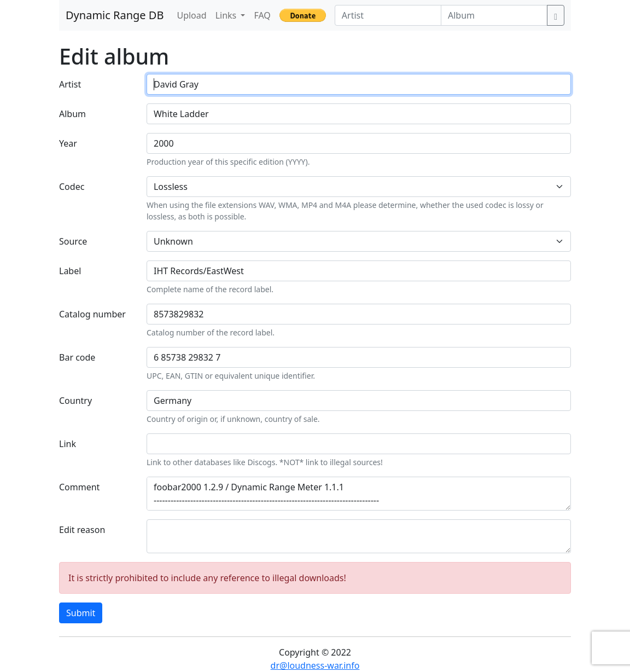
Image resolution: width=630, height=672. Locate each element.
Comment (79, 487)
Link (68, 444)
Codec (72, 187)
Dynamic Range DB (115, 15)
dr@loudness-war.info (315, 665)
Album (72, 114)
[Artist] (388, 15)
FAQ (262, 15)
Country (75, 401)
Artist (70, 84)
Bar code (77, 357)
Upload (191, 15)
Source (73, 241)
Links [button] (227, 15)
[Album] (494, 15)
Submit (81, 613)
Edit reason (82, 530)
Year (68, 143)
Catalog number (92, 314)
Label (70, 271)
